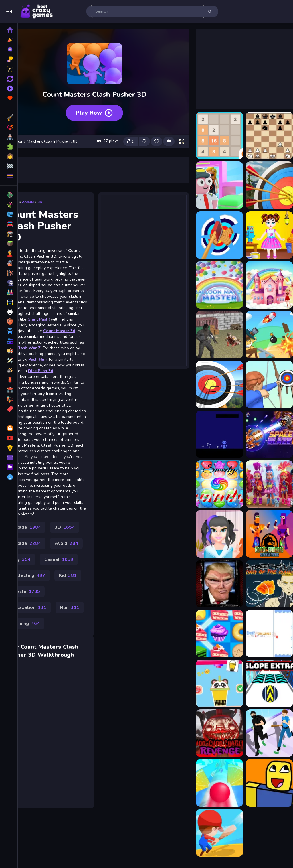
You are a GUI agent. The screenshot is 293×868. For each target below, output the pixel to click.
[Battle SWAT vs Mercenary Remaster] (219, 335)
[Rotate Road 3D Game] (219, 783)
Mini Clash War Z (24, 348)
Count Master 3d (59, 331)
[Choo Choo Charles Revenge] (219, 733)
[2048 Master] (219, 135)
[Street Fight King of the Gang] (269, 584)
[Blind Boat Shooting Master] (269, 335)
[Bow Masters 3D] (219, 384)
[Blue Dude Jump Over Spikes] (219, 434)
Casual (59, 559)
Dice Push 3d (41, 371)
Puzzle (26, 591)
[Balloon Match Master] (219, 285)
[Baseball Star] (219, 833)
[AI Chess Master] (269, 135)
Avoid (66, 543)
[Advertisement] (144, 280)
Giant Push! (38, 319)
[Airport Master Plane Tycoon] (219, 185)
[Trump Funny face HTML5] (219, 584)
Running (26, 624)
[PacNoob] (269, 783)
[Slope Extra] (269, 683)
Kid (68, 575)
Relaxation (29, 607)
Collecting (28, 575)
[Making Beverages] (219, 683)
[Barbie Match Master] (269, 285)
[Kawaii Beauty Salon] (219, 534)
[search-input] (148, 11)
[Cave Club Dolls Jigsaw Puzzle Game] (269, 484)
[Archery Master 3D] (269, 185)
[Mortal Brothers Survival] (269, 534)
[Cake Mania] (219, 634)
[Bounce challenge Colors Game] (269, 634)
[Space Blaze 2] (269, 434)
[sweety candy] (219, 484)
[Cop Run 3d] (269, 733)
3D (40, 202)
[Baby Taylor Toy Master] (269, 235)
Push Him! (38, 359)
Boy (21, 559)
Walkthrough (56, 655)
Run (70, 607)
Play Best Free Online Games (37, 11)
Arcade (28, 202)
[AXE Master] (219, 235)
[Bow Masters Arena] (269, 384)
